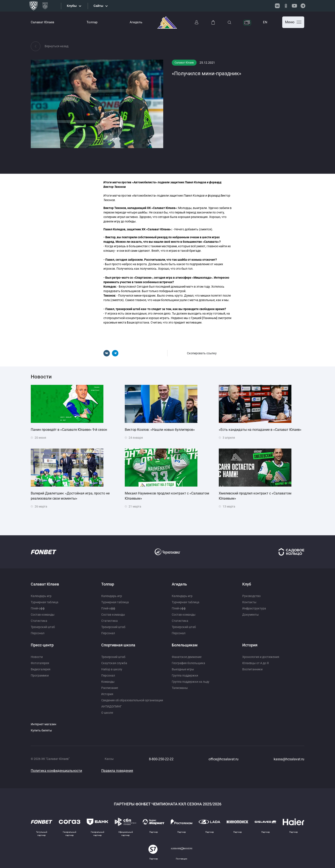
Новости (37, 657)
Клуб (247, 584)
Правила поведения (117, 771)
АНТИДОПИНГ (112, 706)
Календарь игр (41, 596)
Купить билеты (41, 730)
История (107, 694)
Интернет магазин (43, 724)
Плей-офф (38, 608)
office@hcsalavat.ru (223, 759)
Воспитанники (252, 669)
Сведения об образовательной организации (132, 700)
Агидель (136, 22)
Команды (108, 682)
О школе (107, 713)
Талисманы (180, 688)
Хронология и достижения (261, 657)
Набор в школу (112, 669)
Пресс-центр (42, 645)
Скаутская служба (114, 663)
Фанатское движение (187, 657)
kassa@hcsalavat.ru (289, 759)
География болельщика (188, 663)
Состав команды (43, 615)
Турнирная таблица (45, 602)
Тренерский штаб (43, 627)
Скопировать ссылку (202, 353)
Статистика (39, 621)
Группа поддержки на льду (191, 682)
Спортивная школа (118, 645)
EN (265, 22)
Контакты (249, 602)
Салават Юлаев (43, 22)
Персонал (38, 633)
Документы (251, 615)
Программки (40, 675)
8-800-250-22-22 (161, 759)
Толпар (92, 22)
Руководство (251, 596)
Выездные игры (183, 669)
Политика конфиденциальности (56, 771)
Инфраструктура (254, 608)
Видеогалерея (41, 669)
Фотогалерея (40, 663)
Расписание (110, 688)
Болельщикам (185, 645)
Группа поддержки (185, 675)
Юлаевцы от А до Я (256, 663)
